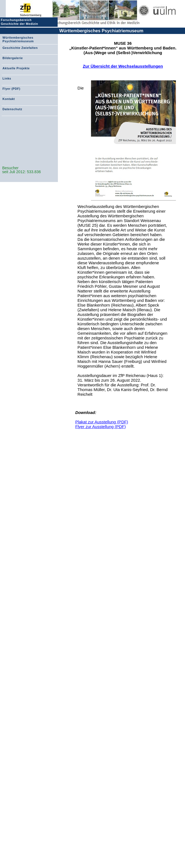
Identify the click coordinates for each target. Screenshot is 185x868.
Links (7, 78)
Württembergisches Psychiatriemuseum (101, 31)
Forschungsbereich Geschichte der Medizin (20, 22)
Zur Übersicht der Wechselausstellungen (123, 66)
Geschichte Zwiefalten (20, 48)
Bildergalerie (13, 58)
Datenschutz (12, 109)
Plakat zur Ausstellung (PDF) (102, 422)
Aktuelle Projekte (16, 68)
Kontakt (9, 99)
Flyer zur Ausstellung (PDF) (100, 427)
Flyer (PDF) (11, 89)
